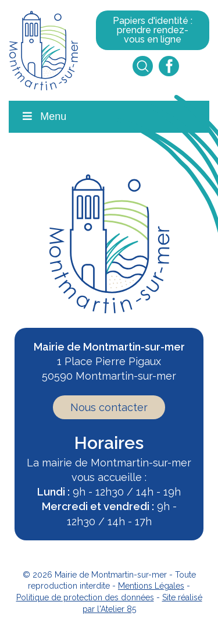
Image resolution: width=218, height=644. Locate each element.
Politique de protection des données (85, 597)
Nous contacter (109, 407)
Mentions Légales (151, 586)
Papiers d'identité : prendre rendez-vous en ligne (153, 30)
